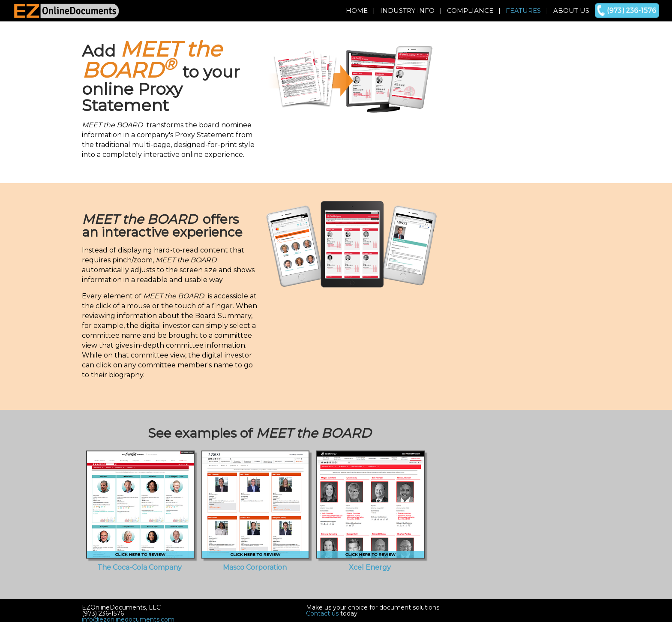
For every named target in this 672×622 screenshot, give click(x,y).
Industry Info (407, 11)
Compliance (470, 11)
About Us (571, 11)
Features (523, 11)
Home (357, 11)
